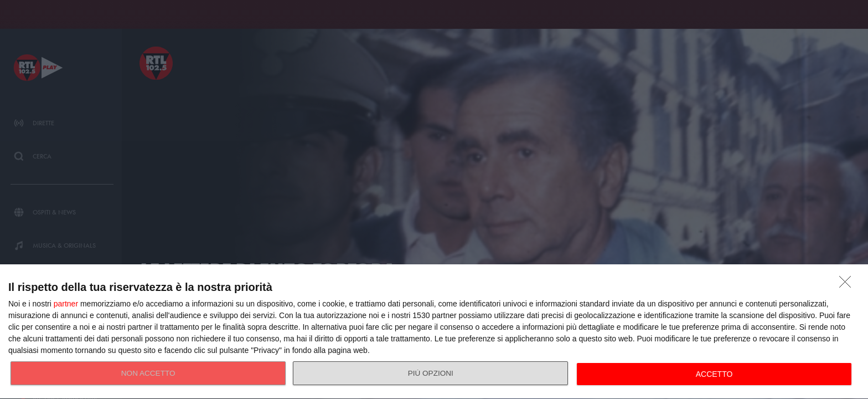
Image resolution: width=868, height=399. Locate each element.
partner (66, 304)
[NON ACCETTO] (848, 285)
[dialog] (434, 332)
